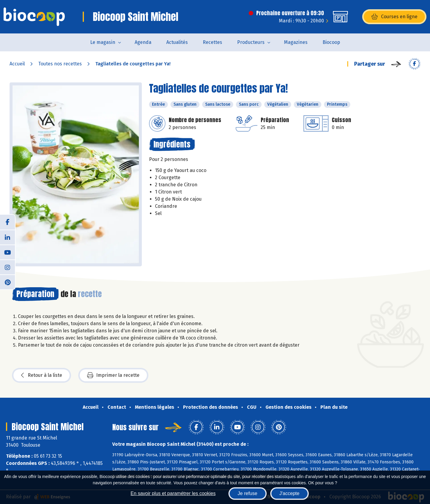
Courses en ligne (394, 17)
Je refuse (248, 493)
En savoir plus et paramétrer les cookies (173, 493)
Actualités (177, 42)
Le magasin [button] (103, 42)
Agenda (143, 42)
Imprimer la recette (113, 375)
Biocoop (331, 42)
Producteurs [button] (251, 42)
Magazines (296, 42)
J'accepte (290, 493)
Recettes (212, 42)
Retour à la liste (42, 375)
